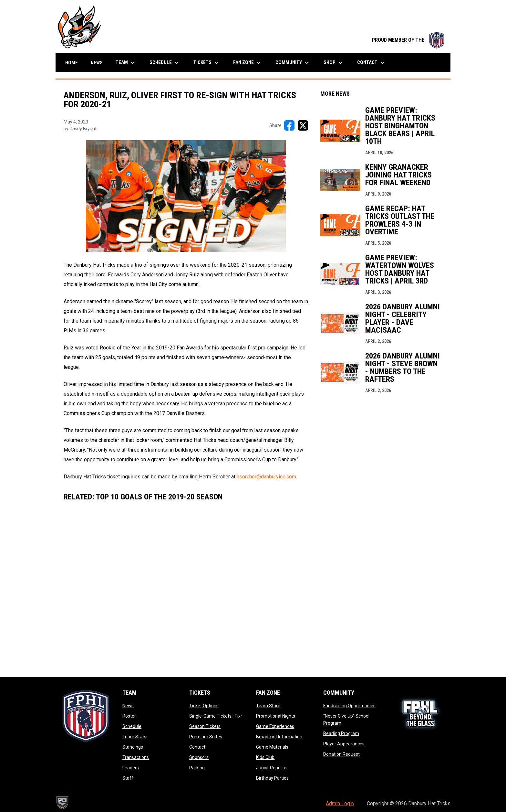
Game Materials (272, 747)
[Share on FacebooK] (289, 125)
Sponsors (199, 757)
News (128, 706)
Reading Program (341, 733)
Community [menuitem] (293, 63)
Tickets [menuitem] (207, 63)
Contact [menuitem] (372, 63)
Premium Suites (206, 737)
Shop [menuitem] (334, 63)
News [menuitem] (97, 63)
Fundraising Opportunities (349, 706)
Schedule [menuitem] (165, 63)
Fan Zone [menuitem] (248, 63)
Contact (197, 747)
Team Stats (134, 737)
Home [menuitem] (72, 63)
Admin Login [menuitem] (340, 803)
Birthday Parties (272, 778)
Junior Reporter (272, 768)
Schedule (132, 726)
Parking (197, 768)
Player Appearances (344, 744)
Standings (133, 747)
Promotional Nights (276, 716)
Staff (128, 778)
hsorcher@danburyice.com (266, 477)
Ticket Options (204, 706)
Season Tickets (205, 726)
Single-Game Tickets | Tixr (216, 716)
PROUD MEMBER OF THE (408, 40)
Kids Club (265, 757)
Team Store (268, 706)
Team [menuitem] (126, 63)
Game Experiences (275, 726)
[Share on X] (303, 125)
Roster (129, 716)
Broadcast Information (279, 737)
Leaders (131, 768)
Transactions (136, 757)
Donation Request (341, 754)
